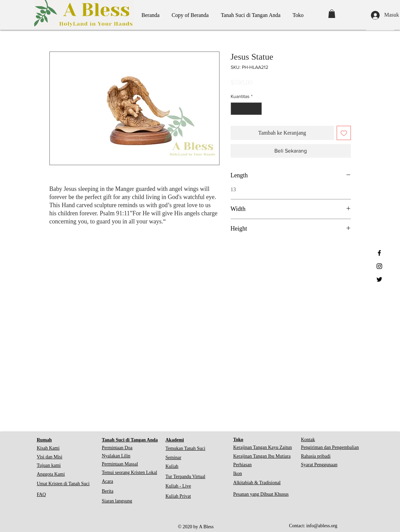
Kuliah (172, 466)
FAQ (41, 495)
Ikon (238, 474)
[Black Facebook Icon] (379, 253)
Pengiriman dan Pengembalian (330, 447)
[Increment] (257, 109)
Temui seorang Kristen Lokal (130, 472)
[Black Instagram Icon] (379, 266)
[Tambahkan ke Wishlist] (344, 133)
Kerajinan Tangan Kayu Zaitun (263, 447)
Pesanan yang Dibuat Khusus (261, 494)
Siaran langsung (117, 501)
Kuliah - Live (178, 486)
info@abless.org (322, 526)
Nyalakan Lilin (116, 456)
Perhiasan (243, 465)
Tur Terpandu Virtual (186, 477)
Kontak (308, 440)
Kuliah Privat (178, 496)
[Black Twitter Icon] (379, 279)
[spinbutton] (246, 109)
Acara (108, 481)
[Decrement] (236, 109)
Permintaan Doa (117, 448)
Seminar (174, 458)
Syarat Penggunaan (319, 465)
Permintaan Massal (120, 464)
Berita (108, 491)
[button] (332, 14)
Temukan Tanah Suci (186, 448)
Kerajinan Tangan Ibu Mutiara (262, 456)
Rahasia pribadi (316, 456)
